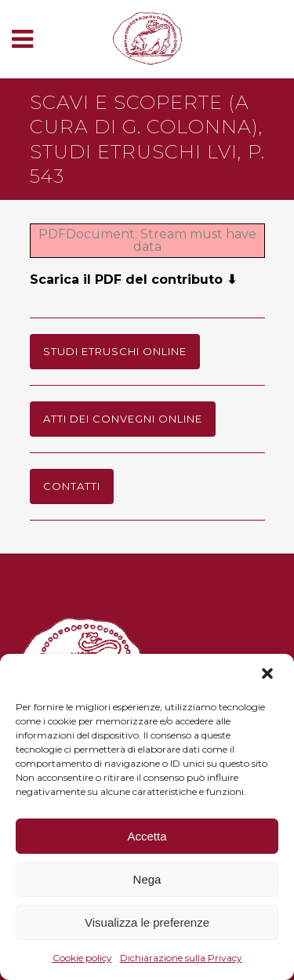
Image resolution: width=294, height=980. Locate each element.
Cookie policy (82, 958)
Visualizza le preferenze (147, 922)
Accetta (147, 836)
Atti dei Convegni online (123, 419)
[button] (269, 675)
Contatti (72, 486)
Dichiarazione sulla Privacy (181, 958)
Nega (147, 879)
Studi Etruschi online (115, 351)
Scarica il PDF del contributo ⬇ (133, 279)
